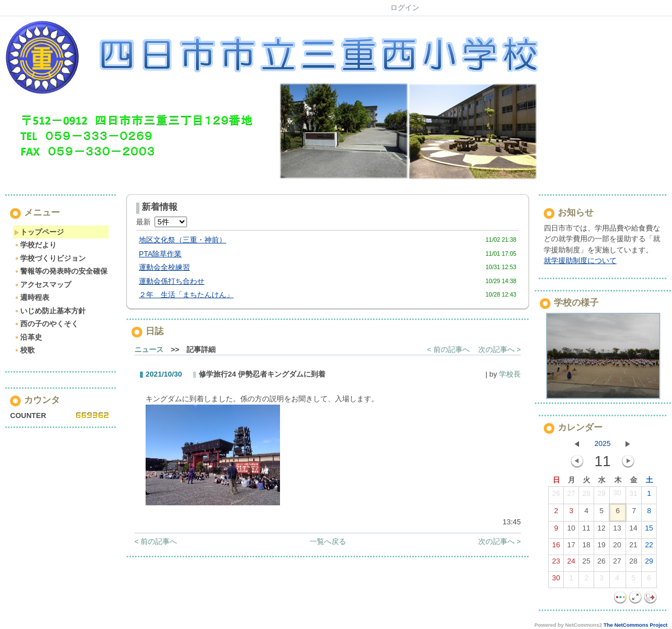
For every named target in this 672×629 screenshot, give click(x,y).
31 (633, 496)
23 (556, 564)
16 (556, 547)
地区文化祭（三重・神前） (183, 240)
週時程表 (32, 297)
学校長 (510, 374)
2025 (603, 443)
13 (617, 531)
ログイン (405, 8)
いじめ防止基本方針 (50, 311)
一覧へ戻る (328, 541)
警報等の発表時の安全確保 (61, 271)
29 (601, 496)
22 (649, 547)
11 (586, 531)
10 (571, 531)
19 (601, 547)
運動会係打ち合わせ (172, 281)
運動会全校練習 (164, 267)
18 (586, 547)
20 (617, 547)
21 (633, 547)
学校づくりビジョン (50, 258)
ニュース (149, 349)
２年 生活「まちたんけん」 (186, 295)
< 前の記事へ (449, 349)
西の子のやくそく (46, 324)
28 (586, 496)
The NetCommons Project (636, 625)
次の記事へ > (500, 349)
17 (571, 547)
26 (556, 496)
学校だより (35, 245)
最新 (162, 222)
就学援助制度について (580, 260)
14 (633, 531)
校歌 (24, 350)
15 (649, 531)
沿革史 (28, 337)
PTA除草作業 (160, 254)
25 (586, 564)
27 (571, 496)
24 (571, 564)
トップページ (39, 232)
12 (601, 531)
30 (617, 495)
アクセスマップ (43, 285)
